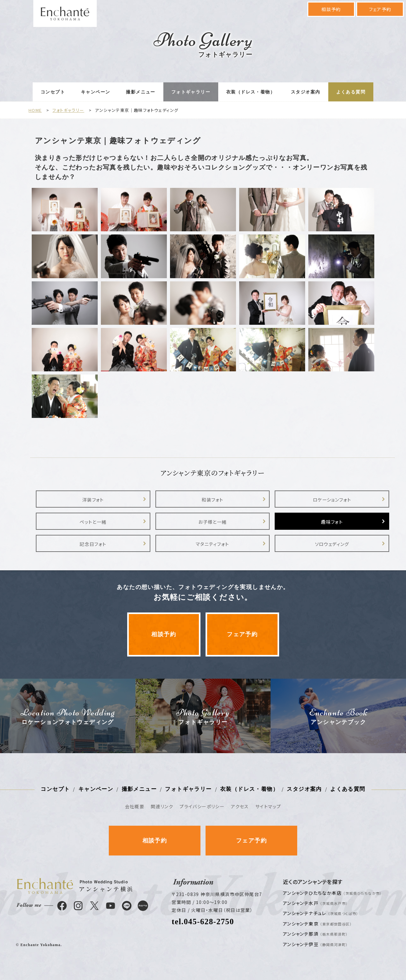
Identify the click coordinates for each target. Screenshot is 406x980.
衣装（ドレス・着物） (251, 92)
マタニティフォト (212, 544)
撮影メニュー (141, 92)
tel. (203, 922)
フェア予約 (380, 9)
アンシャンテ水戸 (316, 903)
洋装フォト (93, 500)
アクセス (240, 806)
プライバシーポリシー (202, 806)
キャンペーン (95, 92)
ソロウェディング (332, 544)
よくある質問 (351, 92)
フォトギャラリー (191, 92)
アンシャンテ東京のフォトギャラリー (212, 473)
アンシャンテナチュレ (321, 913)
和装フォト (212, 500)
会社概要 (135, 806)
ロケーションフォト (332, 500)
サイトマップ (268, 806)
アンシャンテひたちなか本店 (333, 893)
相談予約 (331, 9)
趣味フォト (332, 522)
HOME (35, 110)
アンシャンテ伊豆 (316, 944)
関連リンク (162, 806)
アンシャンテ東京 (318, 924)
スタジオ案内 (305, 92)
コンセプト (53, 92)
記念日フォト (93, 544)
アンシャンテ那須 (316, 934)
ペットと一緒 (93, 522)
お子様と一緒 (212, 522)
